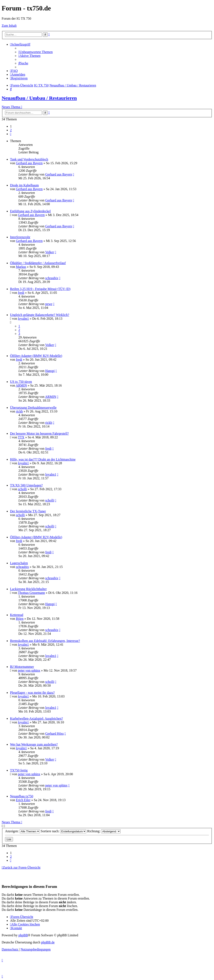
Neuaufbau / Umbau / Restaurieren (39, 98)
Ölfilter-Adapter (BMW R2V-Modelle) (36, 356)
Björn (20, 619)
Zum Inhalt (9, 26)
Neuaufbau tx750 (22, 796)
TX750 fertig (19, 770)
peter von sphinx (29, 670)
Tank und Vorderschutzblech (29, 159)
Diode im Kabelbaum (24, 185)
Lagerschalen (19, 563)
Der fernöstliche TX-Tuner (28, 511)
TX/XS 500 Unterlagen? (26, 485)
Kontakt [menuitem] (16, 928)
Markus (21, 267)
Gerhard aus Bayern (29, 163)
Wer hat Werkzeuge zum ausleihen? (34, 744)
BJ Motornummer (22, 667)
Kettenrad (17, 615)
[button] (11, 134)
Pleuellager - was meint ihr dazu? (32, 693)
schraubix (52, 278)
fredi (21, 293)
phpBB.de (48, 942)
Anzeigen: (22, 831)
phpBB (23, 935)
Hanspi (50, 371)
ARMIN (21, 385)
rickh (19, 411)
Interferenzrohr (20, 237)
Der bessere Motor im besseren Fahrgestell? (39, 433)
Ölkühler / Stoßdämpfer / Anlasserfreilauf (38, 263)
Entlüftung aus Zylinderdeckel (30, 211)
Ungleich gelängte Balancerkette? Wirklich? (40, 315)
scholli (22, 489)
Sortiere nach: (64, 831)
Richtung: (104, 831)
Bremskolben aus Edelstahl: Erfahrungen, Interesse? (45, 641)
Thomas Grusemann (31, 593)
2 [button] (11, 130)
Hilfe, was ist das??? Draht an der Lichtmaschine (43, 459)
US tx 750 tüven (21, 382)
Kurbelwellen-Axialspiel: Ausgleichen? (36, 718)
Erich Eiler (23, 800)
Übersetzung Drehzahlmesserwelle (33, 408)
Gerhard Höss (54, 734)
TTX (21, 437)
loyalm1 (23, 319)
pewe (49, 304)
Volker (50, 252)
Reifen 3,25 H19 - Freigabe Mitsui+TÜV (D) (40, 289)
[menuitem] (36, 52)
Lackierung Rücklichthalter (28, 589)
